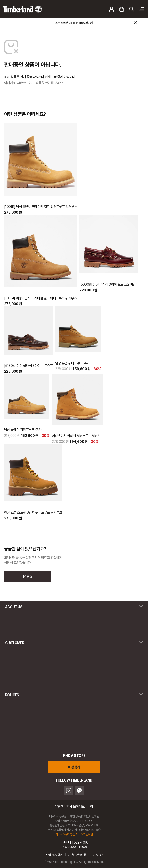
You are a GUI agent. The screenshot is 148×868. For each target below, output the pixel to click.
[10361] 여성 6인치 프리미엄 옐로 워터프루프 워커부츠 (40, 298)
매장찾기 (74, 767)
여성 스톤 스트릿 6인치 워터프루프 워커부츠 (33, 512)
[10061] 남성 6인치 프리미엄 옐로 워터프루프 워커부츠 (41, 207)
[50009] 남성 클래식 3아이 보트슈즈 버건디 (109, 284)
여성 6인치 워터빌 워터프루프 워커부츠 (78, 436)
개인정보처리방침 (78, 855)
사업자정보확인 (54, 855)
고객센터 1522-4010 (74, 845)
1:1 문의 (28, 577)
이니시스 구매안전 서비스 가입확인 (74, 834)
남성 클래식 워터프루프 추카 (23, 430)
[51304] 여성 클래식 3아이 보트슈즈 (28, 366)
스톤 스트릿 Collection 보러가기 (74, 23)
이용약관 (98, 855)
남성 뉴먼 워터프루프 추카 (72, 363)
